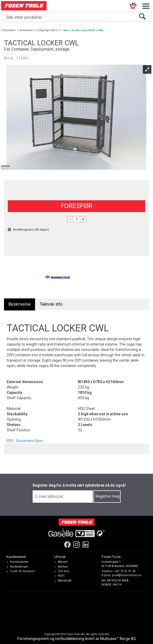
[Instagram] (76, 545)
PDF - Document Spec (25, 441)
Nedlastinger (19, 566)
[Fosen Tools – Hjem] (77, 522)
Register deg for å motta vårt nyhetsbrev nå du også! (79, 485)
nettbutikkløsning (70, 639)
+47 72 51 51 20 (125, 571)
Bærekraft (65, 581)
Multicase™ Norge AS (118, 639)
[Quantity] (76, 219)
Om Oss (63, 571)
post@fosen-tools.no (127, 575)
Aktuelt (63, 562)
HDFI (61, 576)
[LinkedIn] (86, 545)
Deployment (47, 30)
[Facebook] (67, 545)
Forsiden (9, 30)
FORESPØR (76, 206)
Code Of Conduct (22, 571)
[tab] (20, 304)
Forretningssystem (33, 639)
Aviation (26, 30)
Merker (63, 566)
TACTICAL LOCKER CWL (83, 30)
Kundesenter (19, 562)
